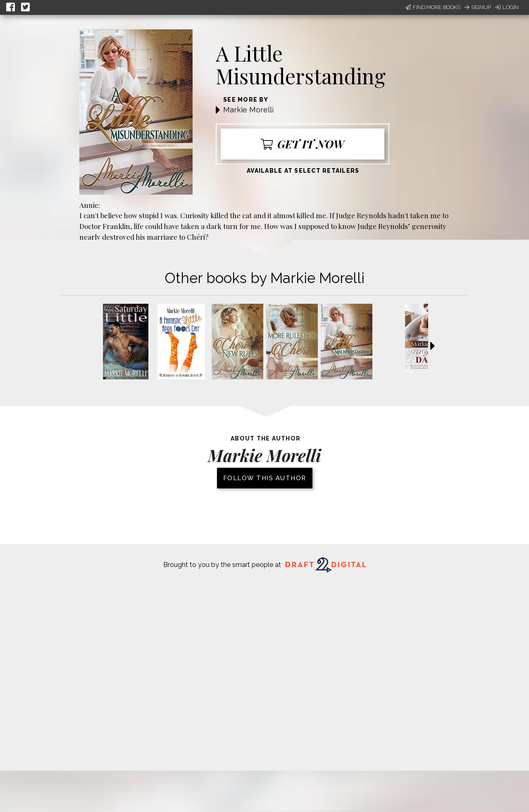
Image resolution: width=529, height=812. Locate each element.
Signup (478, 7)
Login (507, 7)
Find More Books (433, 7)
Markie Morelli (248, 110)
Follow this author (265, 478)
